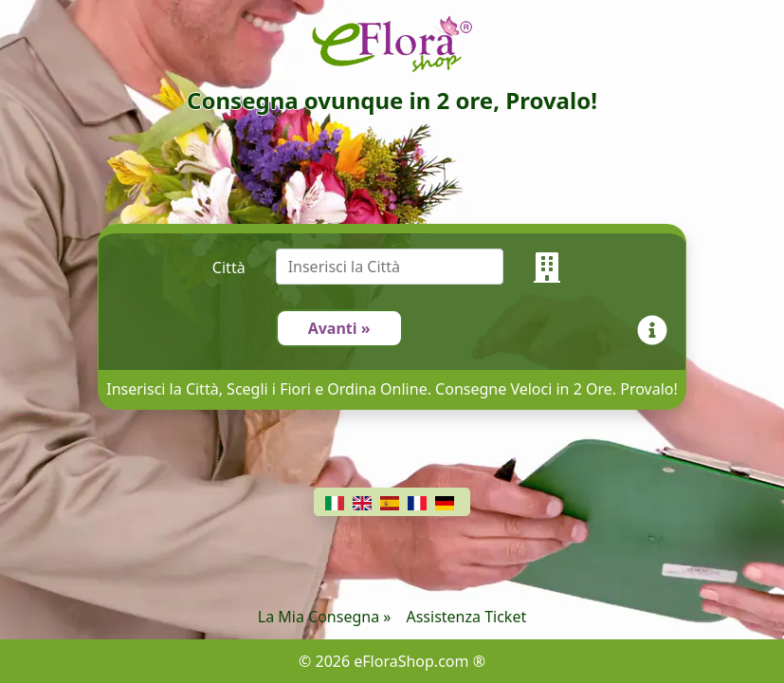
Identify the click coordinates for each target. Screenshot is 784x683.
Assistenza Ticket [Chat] (466, 617)
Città (229, 268)
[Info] (656, 328)
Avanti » (339, 328)
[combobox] (405, 268)
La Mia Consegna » (325, 617)
